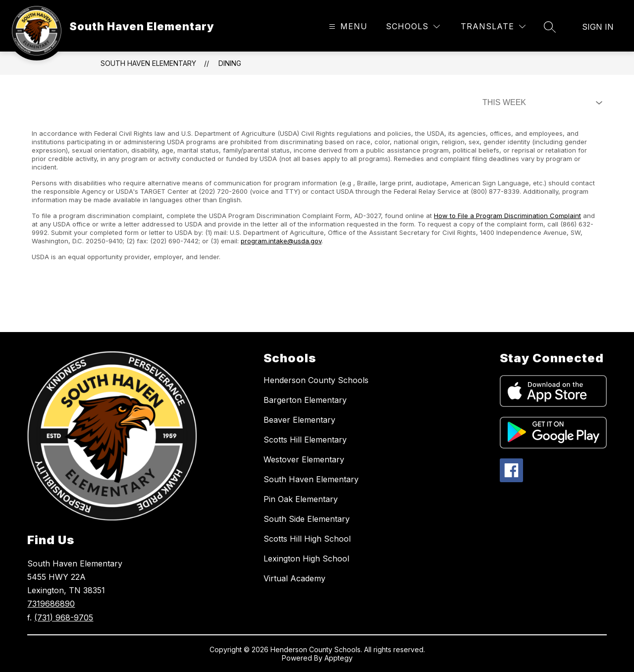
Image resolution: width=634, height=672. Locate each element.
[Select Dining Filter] (540, 103)
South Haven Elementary (148, 63)
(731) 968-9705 (64, 617)
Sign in (598, 27)
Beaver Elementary (299, 420)
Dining (230, 63)
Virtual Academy (294, 578)
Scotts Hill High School (307, 539)
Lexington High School (306, 559)
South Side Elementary (307, 519)
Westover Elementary (304, 459)
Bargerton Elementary (305, 400)
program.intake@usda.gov (281, 241)
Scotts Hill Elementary (305, 440)
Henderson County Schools (316, 380)
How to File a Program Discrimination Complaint (507, 216)
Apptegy (339, 658)
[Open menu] (347, 27)
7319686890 (51, 604)
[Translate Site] (493, 27)
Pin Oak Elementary (301, 499)
